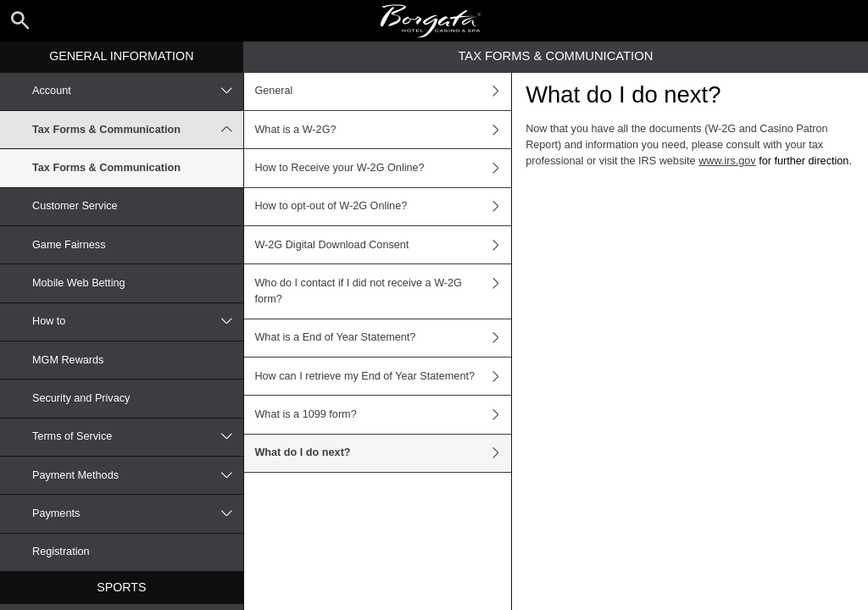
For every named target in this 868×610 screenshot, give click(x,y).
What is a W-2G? (383, 130)
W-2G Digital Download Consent (383, 245)
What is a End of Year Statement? (383, 338)
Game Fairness (69, 245)
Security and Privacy (81, 398)
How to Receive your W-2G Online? (383, 168)
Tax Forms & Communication (138, 130)
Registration (61, 552)
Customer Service (75, 206)
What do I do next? (383, 453)
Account (138, 91)
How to (138, 322)
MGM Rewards (68, 360)
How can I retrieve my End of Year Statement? (383, 376)
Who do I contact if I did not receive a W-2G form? (383, 291)
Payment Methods (138, 475)
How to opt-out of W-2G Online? (383, 207)
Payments (138, 513)
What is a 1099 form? (383, 414)
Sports (121, 587)
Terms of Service (138, 437)
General (383, 91)
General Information (121, 56)
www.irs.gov (727, 161)
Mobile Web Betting (79, 283)
